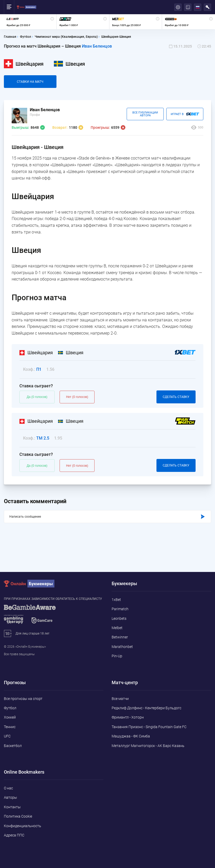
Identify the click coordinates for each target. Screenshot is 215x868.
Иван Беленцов (97, 46)
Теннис (10, 727)
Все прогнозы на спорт (23, 699)
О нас (8, 788)
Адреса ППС (14, 835)
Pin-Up (117, 656)
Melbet (117, 628)
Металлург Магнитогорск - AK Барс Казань (148, 746)
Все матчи (120, 699)
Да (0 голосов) (37, 397)
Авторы (10, 797)
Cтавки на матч (30, 82)
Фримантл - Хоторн (128, 717)
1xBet (116, 600)
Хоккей (10, 717)
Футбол (10, 708)
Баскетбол (13, 746)
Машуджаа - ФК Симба (131, 736)
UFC (7, 736)
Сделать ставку (176, 397)
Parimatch (120, 609)
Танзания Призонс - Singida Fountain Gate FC (149, 727)
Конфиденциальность (23, 826)
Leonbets (119, 618)
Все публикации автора (145, 114)
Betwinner (120, 637)
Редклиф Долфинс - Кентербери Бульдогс (146, 708)
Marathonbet (122, 647)
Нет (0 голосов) (77, 397)
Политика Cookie (18, 816)
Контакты (12, 807)
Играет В (185, 114)
